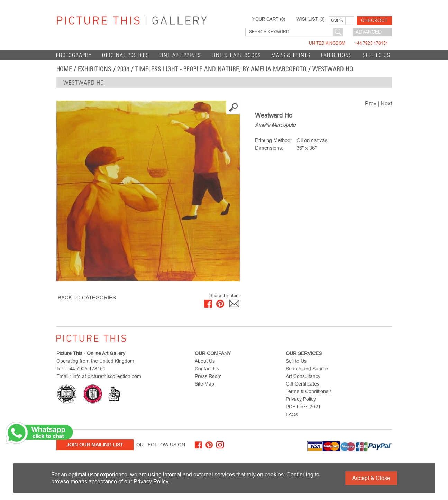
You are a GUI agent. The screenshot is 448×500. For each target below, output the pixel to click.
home (64, 69)
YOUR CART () (269, 19)
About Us (205, 361)
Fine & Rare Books (236, 55)
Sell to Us (377, 55)
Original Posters (126, 55)
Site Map (204, 384)
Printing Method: (273, 140)
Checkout (374, 20)
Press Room (208, 376)
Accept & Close (371, 478)
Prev (371, 104)
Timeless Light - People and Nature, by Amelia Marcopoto (221, 69)
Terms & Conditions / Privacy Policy (308, 395)
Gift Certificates (303, 384)
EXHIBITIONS (337, 55)
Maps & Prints (291, 55)
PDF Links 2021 (303, 407)
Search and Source (307, 369)
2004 (124, 69)
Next (386, 104)
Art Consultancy (303, 376)
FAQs (292, 414)
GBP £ (337, 20)
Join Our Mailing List (95, 445)
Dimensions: (269, 148)
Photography (74, 55)
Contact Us (207, 369)
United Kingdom (349, 43)
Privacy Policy (151, 482)
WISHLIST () (310, 19)
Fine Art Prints (180, 55)
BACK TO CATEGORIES (87, 298)
